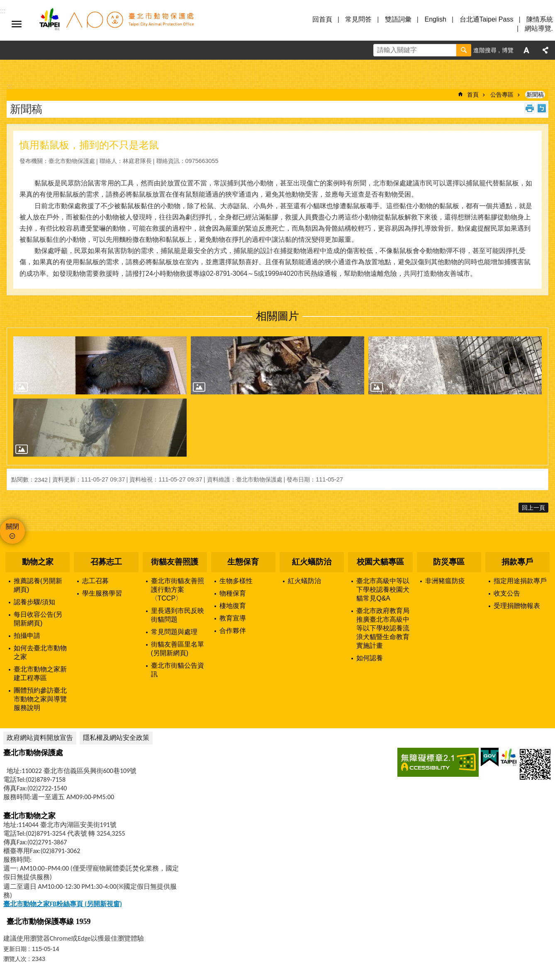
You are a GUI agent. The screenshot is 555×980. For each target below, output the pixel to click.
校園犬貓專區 (380, 562)
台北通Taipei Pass (487, 19)
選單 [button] (17, 24)
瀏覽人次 (15, 959)
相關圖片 (277, 316)
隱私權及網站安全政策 (116, 738)
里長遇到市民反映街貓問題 (178, 615)
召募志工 (106, 562)
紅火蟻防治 (312, 562)
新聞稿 (535, 95)
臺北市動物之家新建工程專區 (40, 674)
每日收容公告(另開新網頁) (38, 619)
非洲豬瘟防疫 (445, 581)
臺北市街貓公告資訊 (178, 670)
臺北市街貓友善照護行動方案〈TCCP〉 (178, 590)
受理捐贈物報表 (517, 606)
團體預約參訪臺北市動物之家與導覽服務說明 (40, 699)
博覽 (508, 50)
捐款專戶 (517, 562)
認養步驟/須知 (34, 602)
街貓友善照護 (175, 562)
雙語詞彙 (398, 19)
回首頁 (322, 19)
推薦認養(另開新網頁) (38, 585)
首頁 (473, 95)
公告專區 (502, 95)
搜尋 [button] (464, 50)
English (435, 19)
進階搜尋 (485, 50)
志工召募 (95, 581)
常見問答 (358, 19)
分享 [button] (545, 50)
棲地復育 (233, 606)
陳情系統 (540, 19)
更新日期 (15, 949)
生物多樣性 (236, 581)
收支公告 (507, 593)
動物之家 (38, 562)
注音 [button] (542, 108)
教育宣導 (233, 618)
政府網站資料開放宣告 (40, 738)
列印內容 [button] (530, 108)
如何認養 (370, 658)
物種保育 (233, 593)
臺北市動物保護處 (116, 24)
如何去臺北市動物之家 (40, 652)
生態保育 (243, 562)
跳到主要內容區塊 (4, 4)
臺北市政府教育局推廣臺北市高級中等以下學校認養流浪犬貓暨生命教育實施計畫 (383, 628)
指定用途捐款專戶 (520, 581)
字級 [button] (526, 50)
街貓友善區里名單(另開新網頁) (178, 649)
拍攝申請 (27, 636)
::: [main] (9, 86)
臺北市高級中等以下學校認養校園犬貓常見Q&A (383, 590)
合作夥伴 (233, 631)
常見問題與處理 (174, 632)
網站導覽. (539, 28)
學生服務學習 (102, 593)
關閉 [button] (12, 526)
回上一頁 (533, 508)
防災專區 (449, 562)
